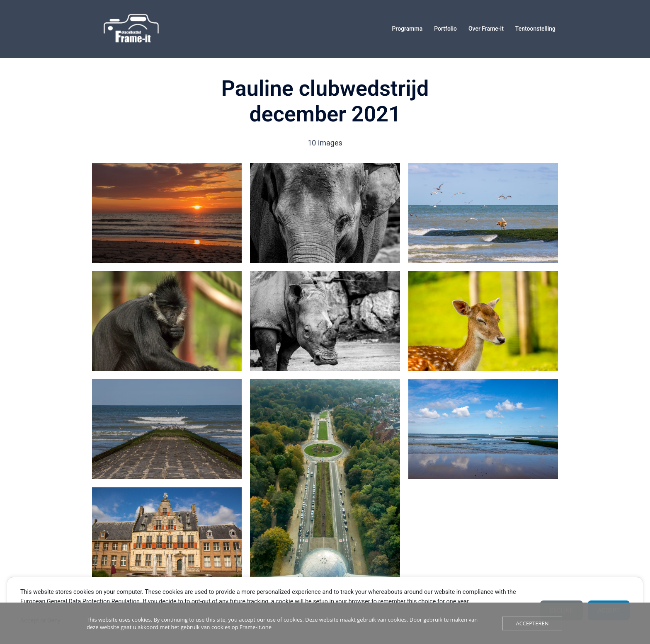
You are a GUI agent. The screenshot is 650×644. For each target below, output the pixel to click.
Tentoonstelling (535, 29)
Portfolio (445, 29)
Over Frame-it (486, 29)
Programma (407, 29)
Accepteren (532, 623)
